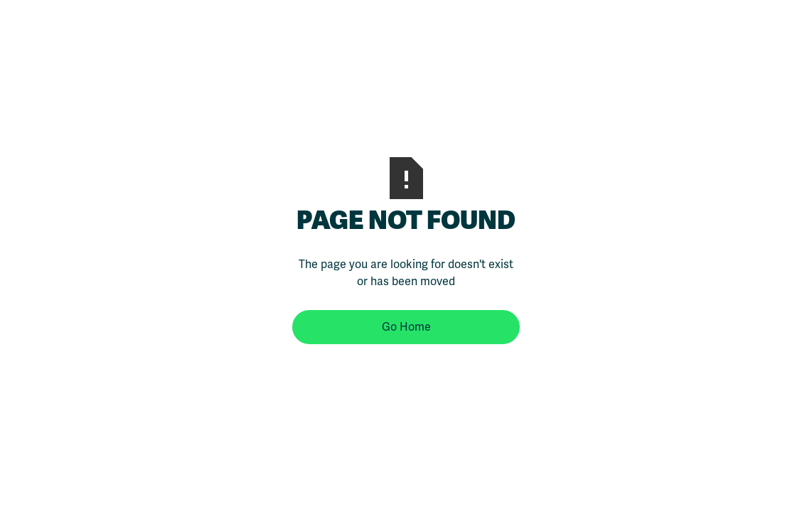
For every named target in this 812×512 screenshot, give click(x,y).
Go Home (406, 327)
